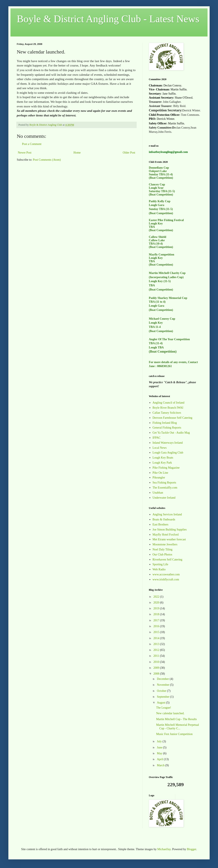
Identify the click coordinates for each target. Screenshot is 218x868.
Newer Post (25, 153)
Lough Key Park (162, 463)
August (161, 703)
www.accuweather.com (166, 574)
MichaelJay (164, 849)
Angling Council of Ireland (169, 403)
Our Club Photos (162, 555)
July (160, 741)
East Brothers (161, 525)
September (163, 697)
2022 (157, 597)
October (162, 691)
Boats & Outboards (164, 519)
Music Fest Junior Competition (174, 734)
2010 (157, 662)
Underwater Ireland (164, 498)
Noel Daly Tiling (163, 549)
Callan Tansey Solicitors (167, 413)
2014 (157, 638)
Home (77, 153)
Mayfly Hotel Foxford (166, 535)
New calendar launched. (170, 713)
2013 (157, 644)
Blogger (191, 849)
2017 (157, 620)
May (160, 753)
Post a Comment (32, 144)
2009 (157, 668)
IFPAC (157, 438)
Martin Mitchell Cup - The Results (176, 719)
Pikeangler (159, 478)
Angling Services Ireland (167, 514)
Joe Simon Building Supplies (170, 530)
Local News (160, 448)
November (163, 685)
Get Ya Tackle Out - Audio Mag (171, 433)
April (160, 759)
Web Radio (159, 569)
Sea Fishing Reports (164, 483)
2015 (157, 632)
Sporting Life (160, 564)
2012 (157, 650)
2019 (157, 608)
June (160, 747)
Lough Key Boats (163, 458)
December (163, 679)
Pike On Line (160, 473)
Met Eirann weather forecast (169, 539)
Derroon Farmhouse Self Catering (173, 418)
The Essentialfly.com (165, 488)
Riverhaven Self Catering (167, 560)
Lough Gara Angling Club (168, 453)
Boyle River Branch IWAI (168, 408)
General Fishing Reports (167, 428)
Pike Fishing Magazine (166, 468)
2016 (157, 626)
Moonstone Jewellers (165, 544)
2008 (157, 674)
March (161, 765)
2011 (157, 656)
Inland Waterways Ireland (168, 443)
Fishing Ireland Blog (165, 423)
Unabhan (158, 493)
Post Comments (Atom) (47, 160)
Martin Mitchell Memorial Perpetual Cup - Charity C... (178, 727)
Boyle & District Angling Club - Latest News (108, 19)
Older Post (129, 153)
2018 (157, 614)
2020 (157, 603)
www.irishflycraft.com (166, 579)
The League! (164, 708)
